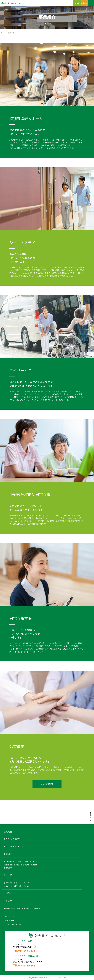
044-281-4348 (27, 965)
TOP (3, 33)
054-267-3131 (27, 950)
